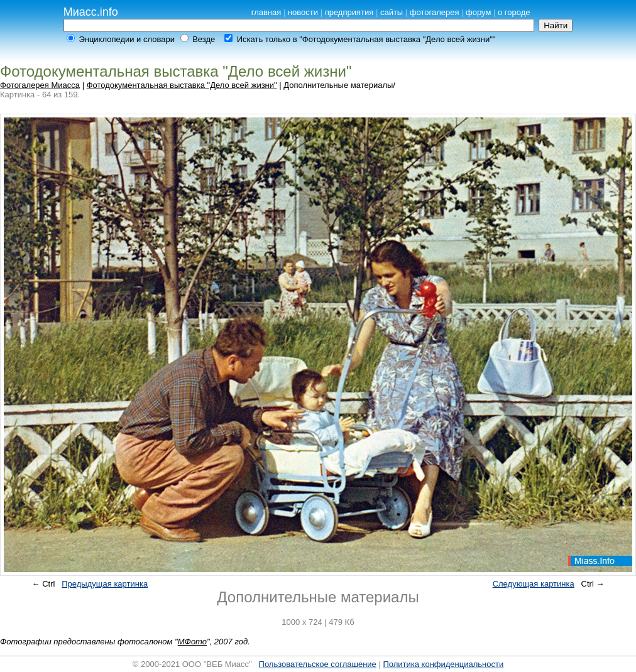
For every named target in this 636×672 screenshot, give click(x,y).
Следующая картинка (534, 584)
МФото (192, 642)
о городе (514, 12)
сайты (392, 12)
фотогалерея (435, 12)
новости (303, 12)
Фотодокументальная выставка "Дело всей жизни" (182, 85)
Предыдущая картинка (105, 584)
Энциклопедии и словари (127, 39)
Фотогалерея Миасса (40, 85)
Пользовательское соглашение (318, 664)
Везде (204, 39)
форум (478, 12)
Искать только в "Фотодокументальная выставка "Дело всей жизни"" (366, 39)
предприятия (349, 12)
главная (266, 12)
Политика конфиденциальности (443, 664)
